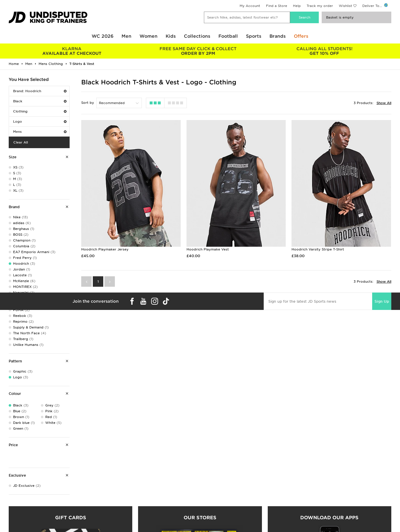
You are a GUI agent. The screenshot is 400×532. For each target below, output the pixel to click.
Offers (301, 36)
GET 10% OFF (324, 51)
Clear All (21, 142)
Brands (278, 36)
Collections (197, 36)
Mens (40, 132)
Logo (40, 121)
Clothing (40, 111)
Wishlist (345, 6)
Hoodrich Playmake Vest (208, 249)
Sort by (88, 103)
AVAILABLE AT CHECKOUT (72, 51)
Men (126, 36)
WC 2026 (103, 36)
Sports (254, 36)
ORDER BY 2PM (198, 51)
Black (40, 101)
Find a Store (277, 6)
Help (297, 6)
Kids (171, 36)
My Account (250, 6)
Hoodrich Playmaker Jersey (105, 249)
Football (228, 36)
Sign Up (382, 301)
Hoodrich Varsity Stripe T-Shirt (318, 249)
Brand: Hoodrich (40, 91)
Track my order (320, 6)
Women (149, 36)
